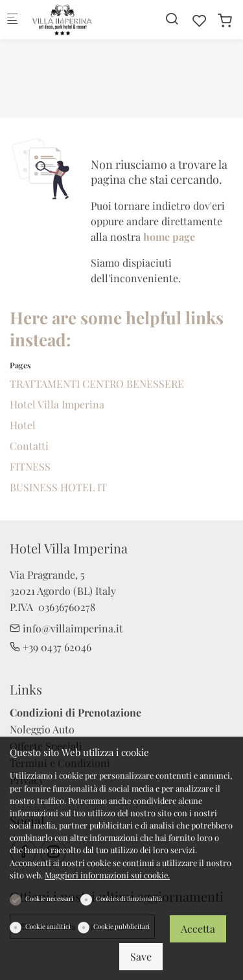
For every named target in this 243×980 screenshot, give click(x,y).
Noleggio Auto (42, 729)
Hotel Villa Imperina (57, 404)
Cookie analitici (48, 926)
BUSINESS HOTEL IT (58, 487)
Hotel (23, 425)
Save (141, 956)
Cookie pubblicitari (121, 926)
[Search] (172, 18)
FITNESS (30, 466)
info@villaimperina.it (66, 628)
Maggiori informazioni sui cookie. (107, 875)
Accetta (198, 929)
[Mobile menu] (12, 20)
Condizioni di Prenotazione (75, 712)
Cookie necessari (49, 898)
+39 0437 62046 (51, 647)
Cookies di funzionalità (129, 898)
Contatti (29, 446)
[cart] (225, 20)
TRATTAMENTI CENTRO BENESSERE (97, 384)
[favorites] (200, 20)
